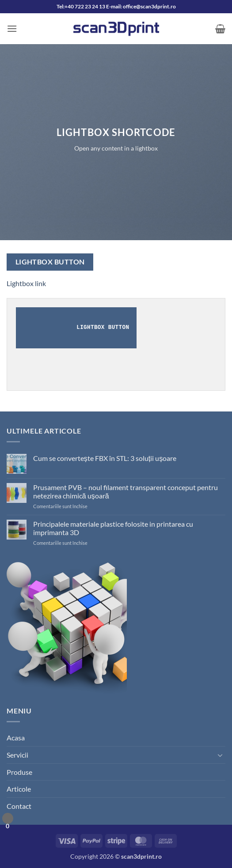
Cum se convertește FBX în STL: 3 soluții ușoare (105, 458)
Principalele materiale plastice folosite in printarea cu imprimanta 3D (113, 528)
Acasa (16, 738)
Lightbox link (26, 283)
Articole (19, 789)
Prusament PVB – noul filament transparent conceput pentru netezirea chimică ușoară (126, 491)
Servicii (17, 755)
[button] (12, 28)
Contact (19, 806)
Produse (19, 772)
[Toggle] (220, 755)
